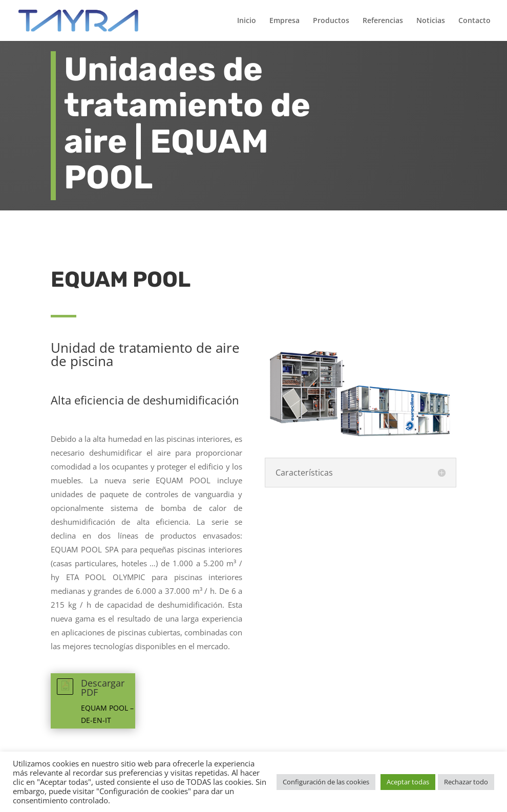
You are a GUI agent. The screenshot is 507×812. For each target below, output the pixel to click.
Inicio (247, 21)
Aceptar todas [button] (408, 782)
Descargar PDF (103, 688)
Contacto (474, 21)
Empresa (284, 21)
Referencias (383, 21)
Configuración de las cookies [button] (326, 782)
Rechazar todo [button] (466, 782)
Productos (331, 21)
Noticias (431, 21)
